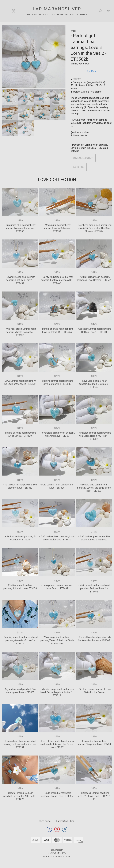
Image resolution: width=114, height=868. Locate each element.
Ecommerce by (57, 850)
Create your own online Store (57, 856)
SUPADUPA (57, 853)
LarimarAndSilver (65, 821)
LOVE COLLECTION (83, 158)
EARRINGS (79, 167)
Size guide (45, 821)
